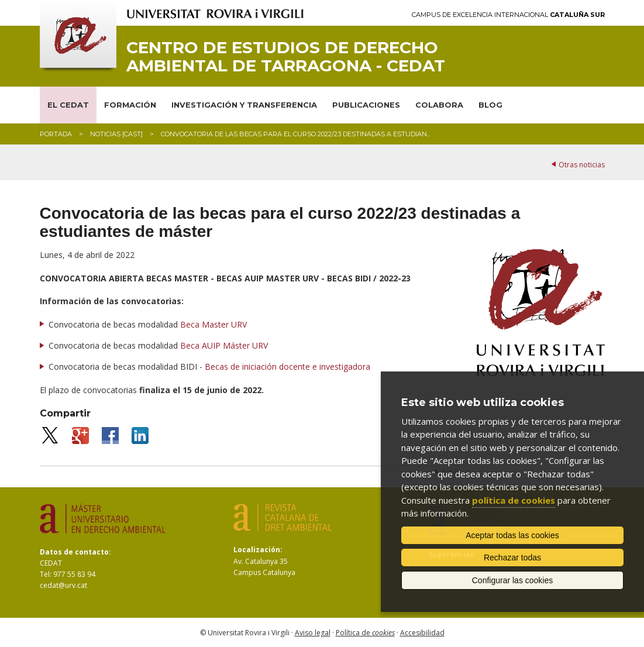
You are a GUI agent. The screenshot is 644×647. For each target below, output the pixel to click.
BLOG (490, 105)
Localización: (258, 550)
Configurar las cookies (513, 580)
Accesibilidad (422, 633)
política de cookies (514, 500)
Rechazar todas (512, 557)
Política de (365, 633)
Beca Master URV (213, 324)
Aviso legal (313, 633)
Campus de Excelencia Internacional (508, 15)
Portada (56, 134)
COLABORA (439, 105)
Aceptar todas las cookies (512, 535)
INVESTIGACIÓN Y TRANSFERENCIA (244, 105)
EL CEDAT (68, 105)
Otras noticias (582, 165)
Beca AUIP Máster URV (224, 345)
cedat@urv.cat (63, 585)
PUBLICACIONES (366, 105)
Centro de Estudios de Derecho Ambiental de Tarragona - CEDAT (286, 57)
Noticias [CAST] (116, 134)
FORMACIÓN (130, 105)
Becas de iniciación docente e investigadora (287, 366)
